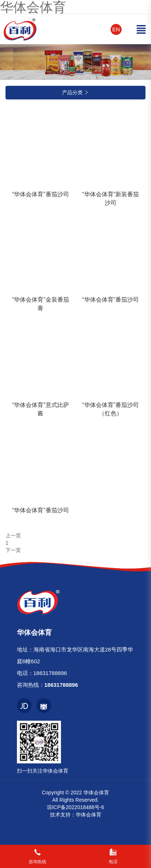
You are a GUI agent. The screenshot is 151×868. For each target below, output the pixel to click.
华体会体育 (89, 815)
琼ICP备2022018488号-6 (76, 807)
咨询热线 (37, 862)
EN (116, 29)
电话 (113, 862)
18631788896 (50, 673)
